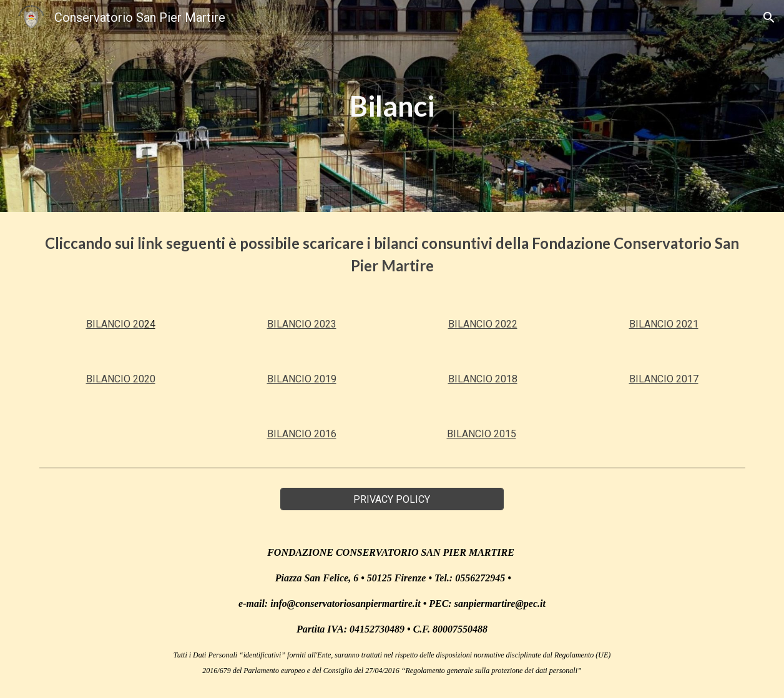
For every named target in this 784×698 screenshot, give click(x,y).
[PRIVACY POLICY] (392, 499)
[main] (392, 106)
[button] (769, 17)
